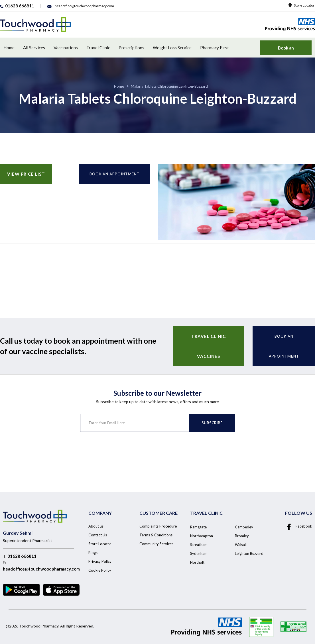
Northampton (202, 536)
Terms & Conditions (156, 535)
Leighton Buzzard (249, 553)
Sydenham (199, 553)
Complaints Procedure (158, 526)
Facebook (299, 526)
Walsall (241, 545)
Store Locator (301, 5)
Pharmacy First (215, 48)
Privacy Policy (100, 561)
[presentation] (123, 454)
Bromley (242, 536)
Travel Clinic (98, 48)
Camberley (244, 527)
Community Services (156, 544)
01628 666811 (22, 556)
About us (96, 526)
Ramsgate (198, 527)
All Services (34, 48)
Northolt (197, 562)
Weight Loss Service (172, 48)
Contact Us (98, 535)
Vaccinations (66, 48)
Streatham (199, 545)
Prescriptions (131, 48)
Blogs (93, 553)
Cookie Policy (100, 570)
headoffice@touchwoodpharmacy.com (41, 569)
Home (9, 48)
